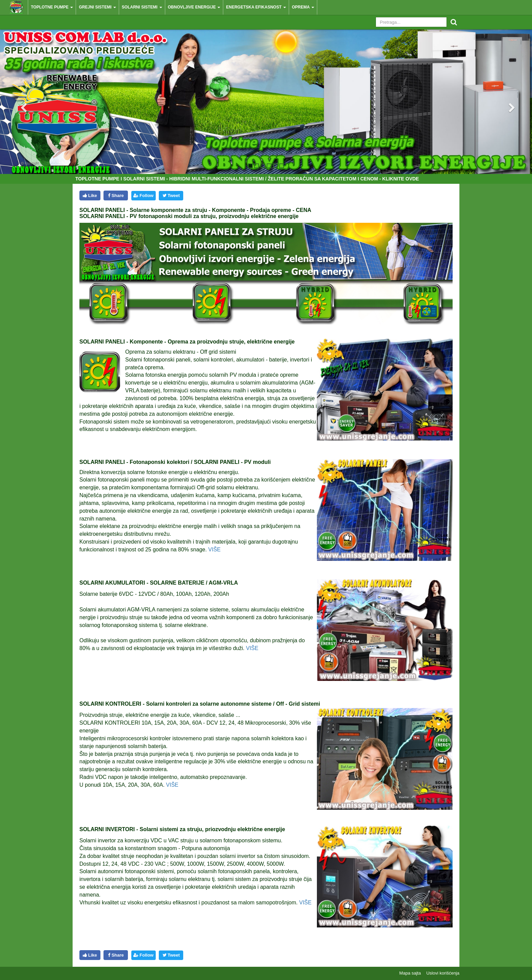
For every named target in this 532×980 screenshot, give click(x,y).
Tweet (171, 195)
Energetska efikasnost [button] (256, 7)
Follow (143, 195)
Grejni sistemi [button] (97, 7)
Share (116, 195)
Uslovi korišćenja (443, 973)
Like (90, 195)
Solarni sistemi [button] (142, 7)
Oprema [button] (303, 7)
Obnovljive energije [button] (194, 7)
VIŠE (214, 550)
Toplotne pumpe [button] (52, 7)
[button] (18, 101)
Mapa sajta (410, 973)
